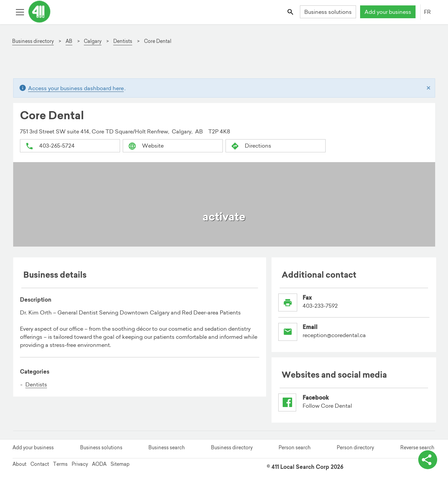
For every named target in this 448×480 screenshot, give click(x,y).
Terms (60, 464)
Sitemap (120, 464)
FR (427, 12)
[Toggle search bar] (291, 12)
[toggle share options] (428, 460)
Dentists (36, 384)
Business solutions (328, 12)
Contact (40, 464)
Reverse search (417, 448)
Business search (167, 448)
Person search (294, 448)
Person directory (355, 448)
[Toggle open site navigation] (20, 12)
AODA (99, 464)
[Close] (429, 88)
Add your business (388, 12)
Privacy (80, 464)
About (19, 464)
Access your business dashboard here (76, 88)
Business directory (232, 448)
